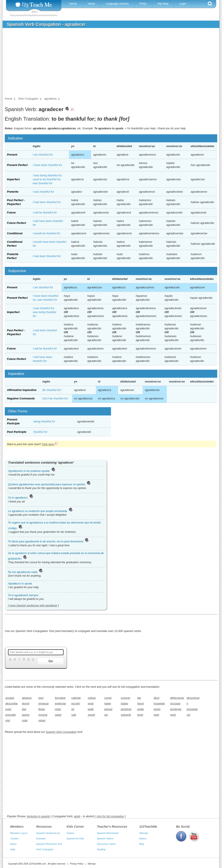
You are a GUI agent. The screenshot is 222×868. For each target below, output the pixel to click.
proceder (11, 715)
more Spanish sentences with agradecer (33, 605)
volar (25, 720)
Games (70, 829)
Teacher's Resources (112, 822)
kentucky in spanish (39, 812)
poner (157, 709)
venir (173, 715)
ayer (41, 698)
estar (91, 704)
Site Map (163, 4)
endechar (60, 704)
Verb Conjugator (45, 845)
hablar (124, 704)
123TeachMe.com (37, 859)
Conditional (15, 233)
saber (58, 715)
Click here (50, 444)
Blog (142, 840)
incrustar (175, 704)
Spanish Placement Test (49, 840)
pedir (91, 709)
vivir (8, 720)
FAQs (143, 4)
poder (141, 709)
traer (156, 715)
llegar (42, 709)
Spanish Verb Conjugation (61, 732)
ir (187, 704)
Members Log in (19, 829)
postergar (176, 709)
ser (106, 715)
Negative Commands (21, 398)
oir (73, 709)
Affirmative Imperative (22, 390)
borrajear (60, 698)
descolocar (193, 698)
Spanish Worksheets (108, 829)
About (13, 840)
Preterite (13, 192)
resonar (43, 715)
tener (140, 715)
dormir (26, 704)
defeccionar (177, 698)
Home (73, 4)
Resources (44, 822)
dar (139, 698)
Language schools (117, 4)
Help (13, 845)
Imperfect (13, 179)
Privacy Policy (77, 859)
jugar (8, 709)
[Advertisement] (108, 64)
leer (24, 709)
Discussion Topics (106, 840)
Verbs (91, 4)
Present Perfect (17, 165)
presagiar (192, 709)
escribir (76, 704)
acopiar (10, 698)
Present (12, 155)
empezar (44, 704)
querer (26, 715)
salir (74, 715)
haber (108, 704)
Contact (14, 834)
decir (157, 698)
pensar (108, 709)
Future (11, 212)
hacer (141, 704)
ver (189, 715)
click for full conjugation (110, 812)
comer (108, 698)
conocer (126, 698)
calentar (76, 698)
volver (42, 720)
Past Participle (17, 432)
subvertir (126, 715)
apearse (27, 698)
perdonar (126, 709)
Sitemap (144, 829)
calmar (92, 698)
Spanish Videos (105, 834)
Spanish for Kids (75, 834)
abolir (77, 812)
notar (58, 709)
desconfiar (12, 704)
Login (183, 4)
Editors (143, 834)
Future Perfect (16, 223)
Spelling (101, 845)
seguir (91, 715)
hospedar (159, 704)
